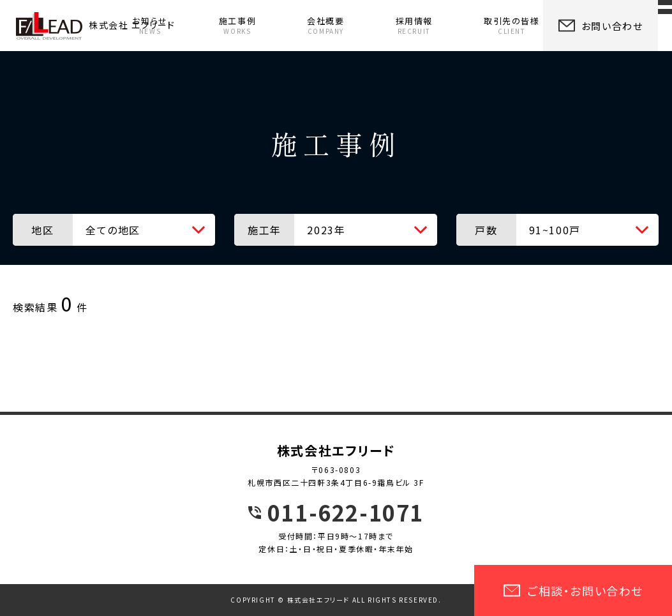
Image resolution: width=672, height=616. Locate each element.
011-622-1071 (346, 513)
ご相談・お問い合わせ (573, 590)
